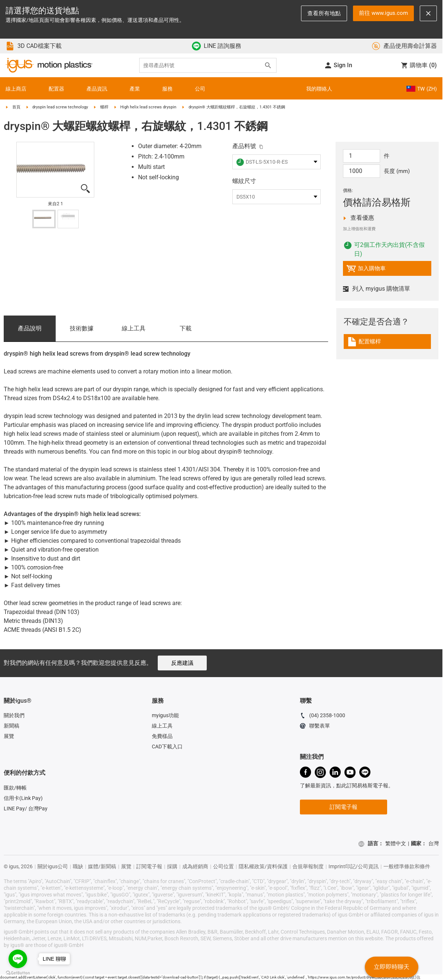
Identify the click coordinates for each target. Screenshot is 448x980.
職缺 (78, 866)
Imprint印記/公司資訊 (354, 866)
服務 (167, 89)
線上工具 (134, 328)
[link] (387, 344)
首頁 (16, 107)
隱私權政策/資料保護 (263, 866)
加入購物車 (366, 270)
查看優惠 (371, 218)
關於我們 (14, 715)
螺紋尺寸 (244, 181)
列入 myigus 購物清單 (377, 289)
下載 (186, 328)
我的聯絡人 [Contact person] (319, 89)
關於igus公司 (53, 866)
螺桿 (104, 107)
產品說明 (30, 328)
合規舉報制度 (308, 866)
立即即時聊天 (392, 967)
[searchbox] (202, 66)
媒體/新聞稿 (102, 866)
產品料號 (244, 146)
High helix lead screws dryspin (148, 107)
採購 (172, 866)
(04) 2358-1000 (323, 716)
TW (422, 89)
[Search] (268, 65)
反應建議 (182, 663)
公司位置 (223, 866)
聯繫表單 (315, 727)
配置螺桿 (378, 343)
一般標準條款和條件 (407, 866)
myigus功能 (165, 715)
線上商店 (16, 89)
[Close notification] (428, 13)
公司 (200, 89)
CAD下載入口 (167, 747)
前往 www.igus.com (383, 13)
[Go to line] (18, 959)
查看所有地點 (324, 13)
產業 (135, 89)
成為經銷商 (195, 866)
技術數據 (82, 328)
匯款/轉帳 (15, 788)
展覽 (9, 736)
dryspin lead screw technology (60, 107)
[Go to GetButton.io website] (18, 973)
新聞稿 (12, 726)
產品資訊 (97, 89)
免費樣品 (162, 736)
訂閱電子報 (344, 807)
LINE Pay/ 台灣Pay (26, 808)
